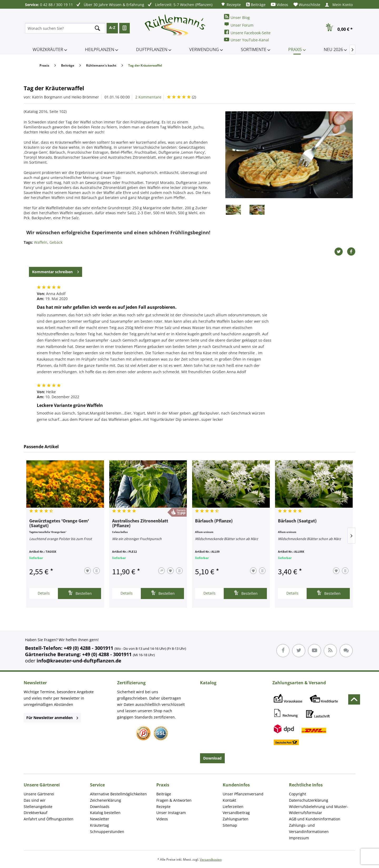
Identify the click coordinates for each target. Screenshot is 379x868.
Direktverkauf (36, 813)
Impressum (299, 838)
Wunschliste (307, 5)
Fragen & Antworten (174, 800)
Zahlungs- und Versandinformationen (309, 828)
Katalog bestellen (105, 813)
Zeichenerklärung (106, 800)
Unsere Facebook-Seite (247, 32)
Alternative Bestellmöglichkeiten (118, 794)
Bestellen (80, 593)
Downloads (100, 807)
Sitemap (230, 825)
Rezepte (231, 4)
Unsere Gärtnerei (39, 794)
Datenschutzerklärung (309, 800)
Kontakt (229, 800)
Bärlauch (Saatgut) (297, 521)
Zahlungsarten (236, 819)
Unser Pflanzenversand (243, 794)
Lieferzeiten (233, 807)
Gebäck (56, 242)
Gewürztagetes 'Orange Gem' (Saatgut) (59, 523)
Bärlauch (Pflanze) (214, 521)
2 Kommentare (148, 97)
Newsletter (100, 819)
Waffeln (41, 242)
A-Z (112, 28)
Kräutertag (99, 825)
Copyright (298, 794)
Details (44, 593)
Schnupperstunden (107, 832)
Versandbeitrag (236, 813)
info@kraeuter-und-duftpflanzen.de (79, 661)
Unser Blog (237, 17)
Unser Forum (239, 25)
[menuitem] (231, 4)
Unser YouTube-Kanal (246, 40)
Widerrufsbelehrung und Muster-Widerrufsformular (319, 810)
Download (212, 758)
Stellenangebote (38, 807)
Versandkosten (211, 859)
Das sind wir (35, 800)
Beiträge (256, 5)
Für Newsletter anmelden (52, 718)
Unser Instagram (171, 813)
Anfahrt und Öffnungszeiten (49, 819)
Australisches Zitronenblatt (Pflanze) (140, 523)
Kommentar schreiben (56, 271)
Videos (280, 5)
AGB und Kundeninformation (315, 819)
